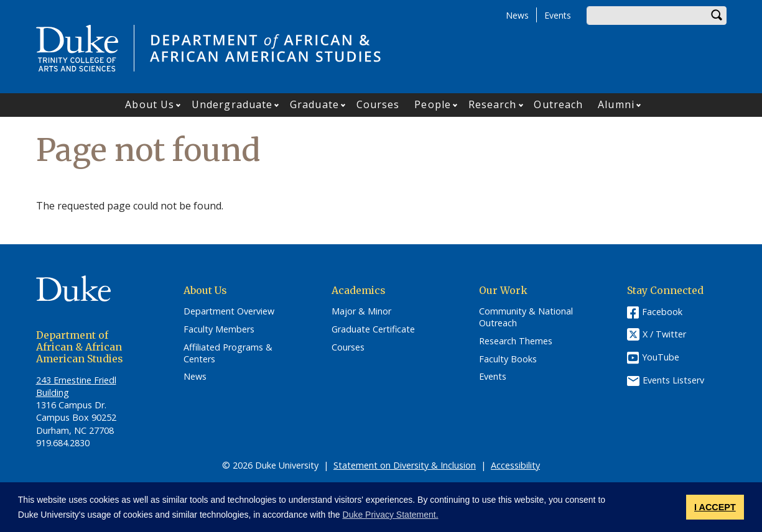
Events (558, 15)
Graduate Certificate (373, 329)
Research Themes (516, 341)
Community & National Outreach (526, 317)
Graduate (314, 104)
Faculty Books (508, 359)
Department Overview (229, 311)
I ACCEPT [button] (715, 507)
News (517, 15)
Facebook (662, 312)
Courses (378, 104)
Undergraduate (232, 104)
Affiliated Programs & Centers (228, 353)
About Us (150, 104)
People (433, 104)
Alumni (616, 104)
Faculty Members (219, 329)
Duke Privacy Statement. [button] (391, 515)
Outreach (558, 104)
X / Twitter (664, 335)
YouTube (661, 357)
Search (717, 16)
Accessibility (515, 465)
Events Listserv (673, 380)
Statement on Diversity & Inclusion (405, 465)
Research (493, 104)
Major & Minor (361, 311)
